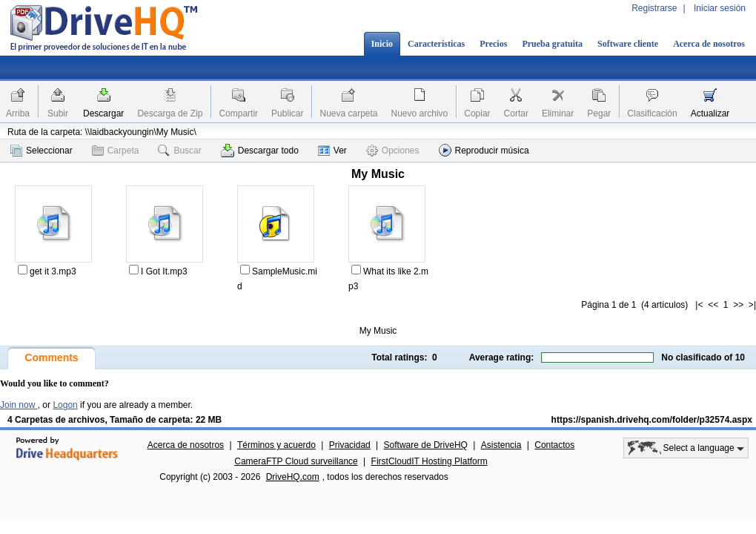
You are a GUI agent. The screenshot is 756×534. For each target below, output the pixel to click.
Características (436, 44)
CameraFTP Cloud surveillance (296, 461)
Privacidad (350, 445)
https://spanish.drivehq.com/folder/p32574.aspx (652, 420)
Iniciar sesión (720, 8)
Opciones (393, 151)
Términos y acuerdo (276, 445)
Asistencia (501, 445)
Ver (332, 151)
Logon (65, 405)
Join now (19, 405)
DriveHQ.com (293, 477)
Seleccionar (42, 151)
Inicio (382, 44)
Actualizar (710, 113)
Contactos (554, 445)
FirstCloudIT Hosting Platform (430, 461)
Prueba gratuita (552, 44)
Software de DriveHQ (426, 445)
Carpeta (116, 151)
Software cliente (628, 44)
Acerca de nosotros (709, 44)
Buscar (179, 151)
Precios (493, 44)
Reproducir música (484, 150)
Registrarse (654, 8)
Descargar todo (260, 151)
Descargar (103, 113)
